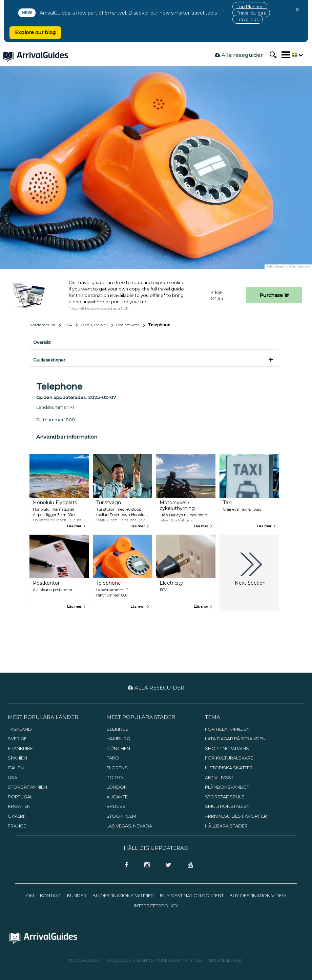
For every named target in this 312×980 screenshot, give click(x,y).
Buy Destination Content (192, 895)
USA (68, 325)
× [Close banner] (297, 9)
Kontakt (50, 895)
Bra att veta (128, 325)
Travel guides (251, 13)
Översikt (42, 342)
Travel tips (248, 19)
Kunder (77, 895)
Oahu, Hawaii (94, 325)
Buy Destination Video (258, 895)
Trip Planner (250, 6)
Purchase (274, 295)
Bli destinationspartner (123, 895)
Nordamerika (42, 325)
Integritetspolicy (156, 906)
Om (30, 895)
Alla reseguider (239, 55)
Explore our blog (35, 32)
